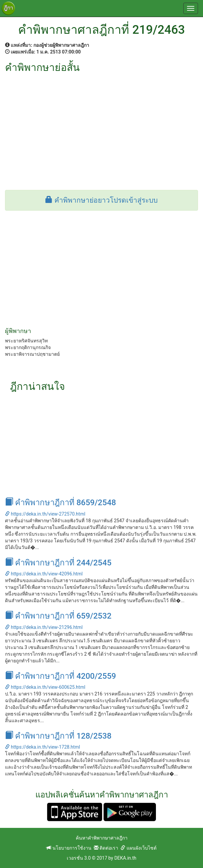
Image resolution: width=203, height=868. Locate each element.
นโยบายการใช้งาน (69, 848)
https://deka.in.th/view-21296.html (44, 627)
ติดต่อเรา (106, 848)
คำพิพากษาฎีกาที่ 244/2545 (58, 563)
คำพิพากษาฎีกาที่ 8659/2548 (60, 503)
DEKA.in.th (125, 858)
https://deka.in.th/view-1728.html (43, 747)
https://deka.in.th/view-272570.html (45, 514)
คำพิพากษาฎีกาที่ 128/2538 (58, 736)
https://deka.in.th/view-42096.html (44, 574)
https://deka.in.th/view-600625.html (45, 687)
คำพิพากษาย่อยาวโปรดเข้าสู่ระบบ (101, 200)
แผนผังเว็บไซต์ (138, 848)
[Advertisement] (101, 123)
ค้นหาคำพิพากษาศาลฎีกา (102, 838)
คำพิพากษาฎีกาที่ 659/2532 (58, 616)
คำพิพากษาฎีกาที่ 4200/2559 (60, 676)
